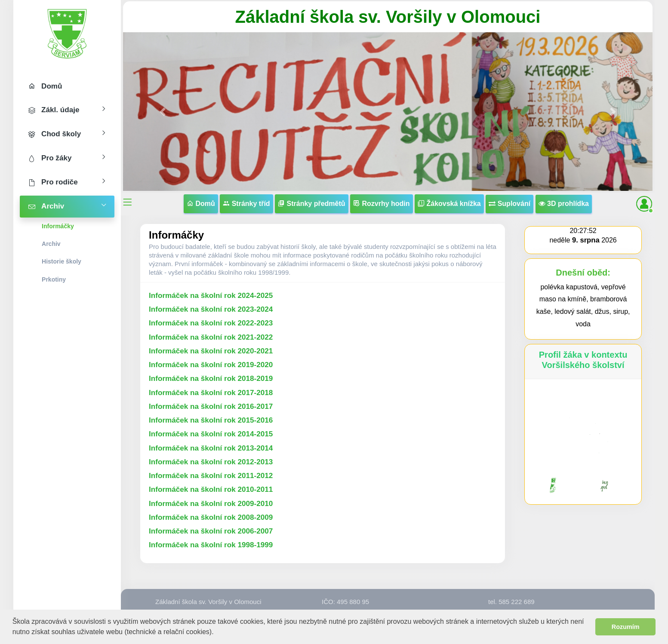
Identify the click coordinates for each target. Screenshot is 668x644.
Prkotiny (54, 279)
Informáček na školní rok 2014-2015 (211, 434)
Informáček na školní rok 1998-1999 (211, 545)
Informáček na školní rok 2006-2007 (211, 531)
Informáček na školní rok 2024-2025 (211, 296)
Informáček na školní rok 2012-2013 (211, 462)
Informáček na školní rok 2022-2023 (211, 323)
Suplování (509, 204)
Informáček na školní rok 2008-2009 (211, 517)
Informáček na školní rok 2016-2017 (211, 406)
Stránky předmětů (311, 204)
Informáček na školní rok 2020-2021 (211, 351)
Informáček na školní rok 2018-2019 (211, 379)
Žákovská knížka (449, 204)
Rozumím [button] (626, 627)
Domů (201, 204)
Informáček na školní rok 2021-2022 (211, 337)
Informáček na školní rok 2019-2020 (211, 365)
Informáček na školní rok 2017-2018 (211, 393)
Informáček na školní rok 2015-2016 (211, 420)
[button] (217, 633)
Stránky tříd (246, 204)
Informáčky (58, 226)
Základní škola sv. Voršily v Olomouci (388, 17)
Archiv (51, 244)
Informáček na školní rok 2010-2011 (211, 489)
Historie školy (62, 261)
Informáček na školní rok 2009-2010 (211, 504)
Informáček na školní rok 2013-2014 (211, 448)
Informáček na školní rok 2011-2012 (211, 476)
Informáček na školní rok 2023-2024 (211, 309)
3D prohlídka (564, 204)
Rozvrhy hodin (382, 204)
